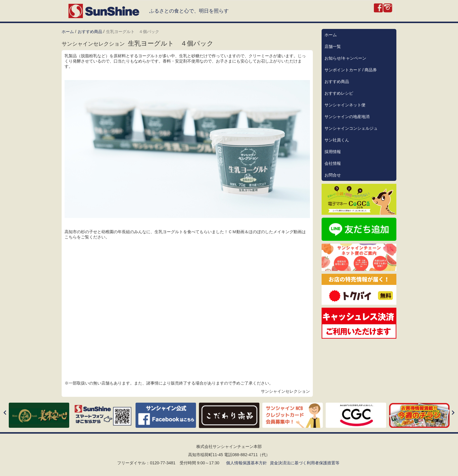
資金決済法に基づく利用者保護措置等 (305, 463)
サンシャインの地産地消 (347, 117)
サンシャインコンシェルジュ (351, 128)
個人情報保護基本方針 (247, 463)
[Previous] (5, 413)
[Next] (453, 413)
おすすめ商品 (90, 32)
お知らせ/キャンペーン (346, 58)
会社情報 (333, 163)
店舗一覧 (333, 46)
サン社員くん (337, 140)
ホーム (68, 32)
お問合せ (333, 175)
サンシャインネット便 (345, 105)
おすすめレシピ (339, 93)
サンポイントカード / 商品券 (351, 70)
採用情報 (333, 152)
